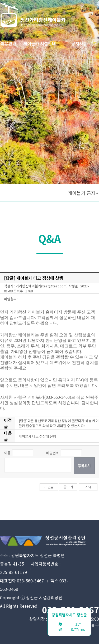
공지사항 (79, 43)
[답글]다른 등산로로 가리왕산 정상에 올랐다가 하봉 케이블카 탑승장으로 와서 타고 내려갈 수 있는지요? (59, 423)
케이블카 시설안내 (40, 43)
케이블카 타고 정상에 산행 (37, 436)
